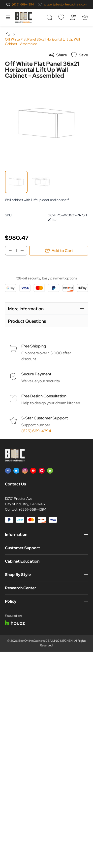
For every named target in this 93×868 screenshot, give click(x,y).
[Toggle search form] (49, 17)
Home (8, 34)
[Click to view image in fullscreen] (46, 123)
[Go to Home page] (24, 17)
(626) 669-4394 (23, 4)
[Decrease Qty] (9, 251)
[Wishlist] (61, 17)
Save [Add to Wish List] (79, 55)
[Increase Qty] (24, 251)
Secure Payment (36, 374)
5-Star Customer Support (45, 418)
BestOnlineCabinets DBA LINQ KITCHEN (46, 641)
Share (58, 55)
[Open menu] (8, 17)
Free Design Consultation (44, 396)
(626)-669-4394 (33, 509)
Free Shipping (34, 346)
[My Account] (73, 17)
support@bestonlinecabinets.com (65, 4)
